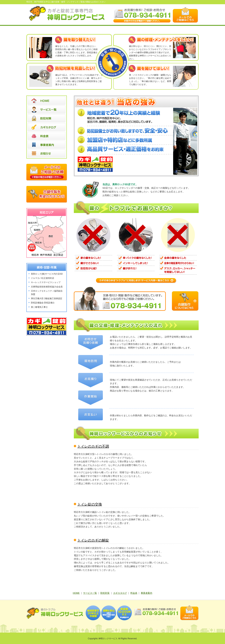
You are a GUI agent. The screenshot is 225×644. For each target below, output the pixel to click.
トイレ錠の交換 (90, 504)
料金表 (134, 593)
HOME (76, 593)
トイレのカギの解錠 (93, 540)
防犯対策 (105, 593)
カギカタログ (120, 593)
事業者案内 (147, 593)
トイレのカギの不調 (93, 446)
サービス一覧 (90, 593)
